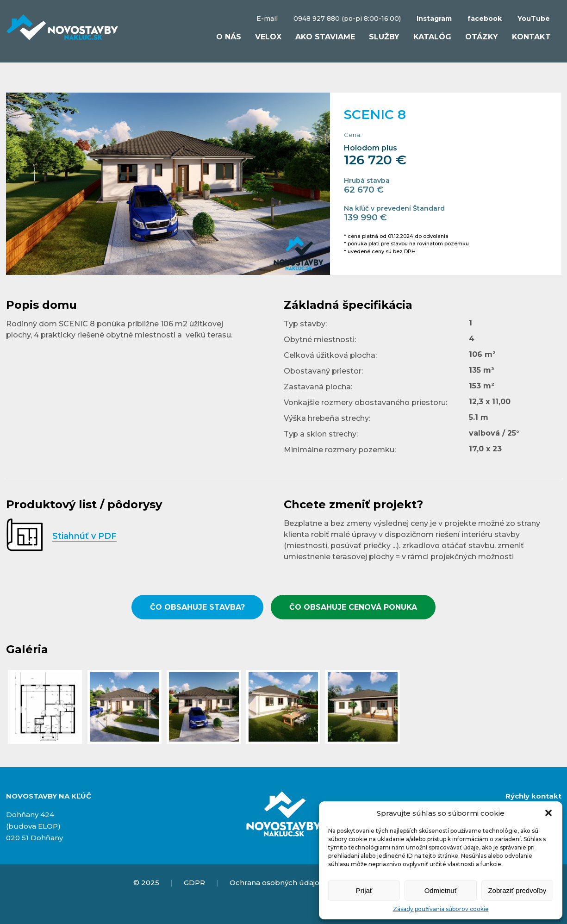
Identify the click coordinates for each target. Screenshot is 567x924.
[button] (548, 813)
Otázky (482, 37)
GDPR (194, 883)
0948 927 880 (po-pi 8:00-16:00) (347, 19)
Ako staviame (325, 37)
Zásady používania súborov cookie (441, 909)
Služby (384, 37)
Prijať (364, 890)
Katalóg (432, 37)
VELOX (268, 37)
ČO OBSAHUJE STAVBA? (197, 607)
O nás (229, 37)
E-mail (267, 19)
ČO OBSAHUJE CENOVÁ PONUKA (353, 607)
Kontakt (531, 37)
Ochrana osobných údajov (276, 883)
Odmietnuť (441, 890)
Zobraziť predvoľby (517, 890)
